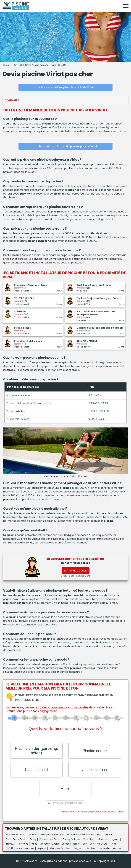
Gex (99, 835)
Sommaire (12, 100)
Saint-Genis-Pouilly (16, 839)
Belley (33, 839)
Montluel (103, 839)
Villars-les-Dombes (60, 848)
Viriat (34, 844)
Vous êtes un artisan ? (116, 812)
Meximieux (89, 839)
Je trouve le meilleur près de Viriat (65, 87)
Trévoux (10, 844)
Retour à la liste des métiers (65, 803)
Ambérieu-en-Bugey (52, 835)
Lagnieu (115, 839)
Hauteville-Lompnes (110, 848)
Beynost (42, 848)
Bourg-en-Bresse (15, 835)
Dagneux (79, 848)
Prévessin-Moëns (49, 844)
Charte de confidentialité (71, 812)
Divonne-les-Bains (50, 839)
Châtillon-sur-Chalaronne (20, 848)
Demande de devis (76, 571)
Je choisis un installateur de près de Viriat (65, 146)
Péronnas (23, 844)
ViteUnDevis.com (101, 812)
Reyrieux (91, 848)
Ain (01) (18, 65)
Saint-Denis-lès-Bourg (95, 844)
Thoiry (114, 844)
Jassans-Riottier (71, 844)
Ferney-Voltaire (71, 839)
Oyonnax (33, 835)
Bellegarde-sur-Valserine (80, 835)
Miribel (108, 835)
